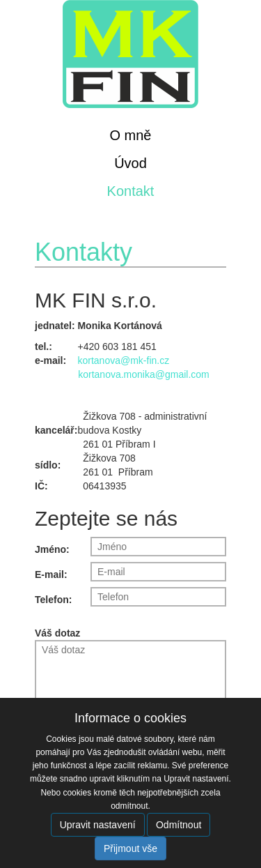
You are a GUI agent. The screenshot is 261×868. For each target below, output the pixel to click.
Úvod (130, 163)
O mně (130, 135)
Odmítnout (179, 825)
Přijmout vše (130, 848)
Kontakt (131, 191)
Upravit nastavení (98, 825)
